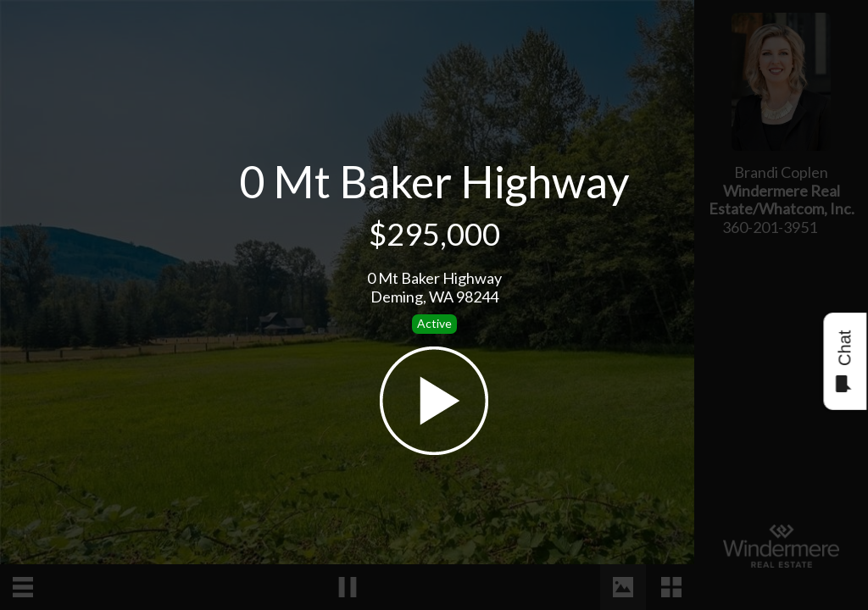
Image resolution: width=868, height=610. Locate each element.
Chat (844, 361)
